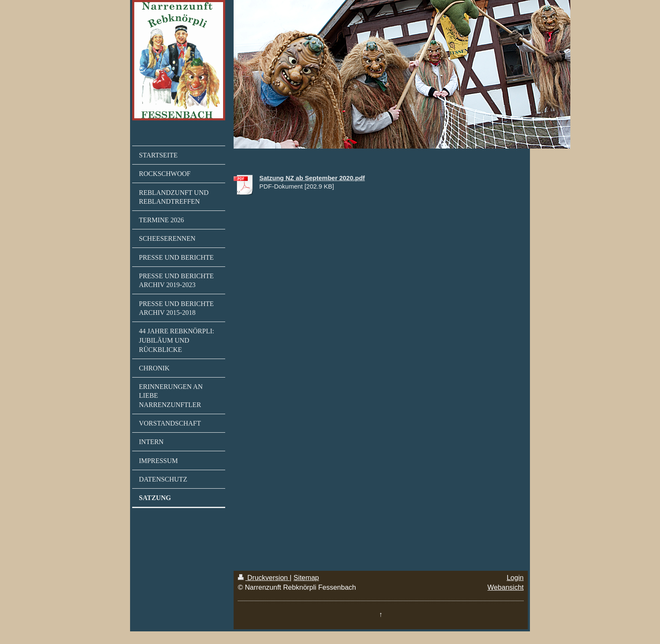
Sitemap (306, 577)
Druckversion (264, 577)
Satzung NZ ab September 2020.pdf (312, 178)
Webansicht (506, 587)
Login (515, 577)
